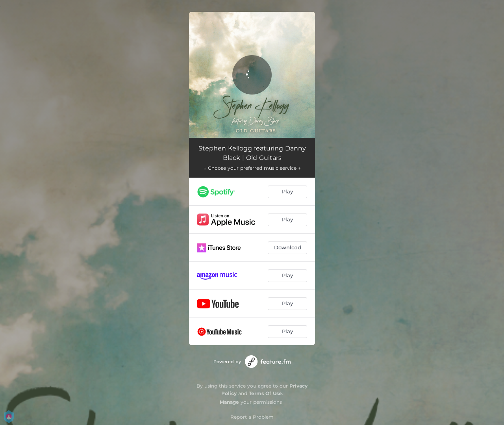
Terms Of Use (265, 393)
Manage (229, 402)
